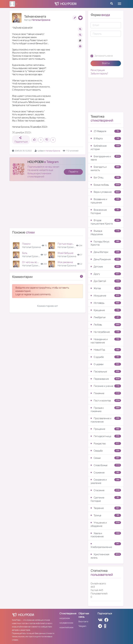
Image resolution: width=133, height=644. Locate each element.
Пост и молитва (106, 401)
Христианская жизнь (106, 556)
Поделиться (21, 140)
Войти (106, 63)
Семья (106, 458)
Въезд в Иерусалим (106, 233)
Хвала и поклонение (106, 535)
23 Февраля (106, 131)
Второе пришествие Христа (106, 222)
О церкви (106, 364)
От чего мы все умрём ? (35, 262)
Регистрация (98, 70)
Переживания (106, 379)
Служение (106, 473)
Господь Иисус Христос (106, 243)
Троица (106, 515)
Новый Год (106, 350)
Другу (106, 274)
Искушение (106, 296)
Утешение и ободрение (106, 524)
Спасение (106, 490)
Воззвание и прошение (106, 201)
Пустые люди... (66, 244)
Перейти (73, 172)
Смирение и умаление (106, 481)
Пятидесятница (106, 436)
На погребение (106, 332)
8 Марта (106, 138)
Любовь (106, 325)
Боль (25, 253)
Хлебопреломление (106, 545)
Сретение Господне (106, 499)
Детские (106, 267)
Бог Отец (106, 177)
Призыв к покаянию (106, 410)
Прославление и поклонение (106, 420)
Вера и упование (106, 192)
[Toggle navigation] (119, 4)
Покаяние (106, 393)
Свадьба (106, 451)
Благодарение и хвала (106, 158)
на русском (65, 618)
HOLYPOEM (35, 162)
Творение (106, 508)
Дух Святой (106, 281)
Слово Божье (106, 465)
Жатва (106, 288)
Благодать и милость (106, 169)
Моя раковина (65, 262)
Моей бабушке (65, 253)
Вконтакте (83, 621)
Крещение (106, 310)
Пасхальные (106, 372)
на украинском (66, 623)
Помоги (26, 244)
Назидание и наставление (106, 341)
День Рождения (106, 259)
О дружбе (106, 357)
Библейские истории (106, 147)
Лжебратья (106, 317)
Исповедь (106, 303)
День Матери (106, 252)
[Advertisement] (47, 206)
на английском (66, 627)
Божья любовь (106, 185)
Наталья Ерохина (41, 20)
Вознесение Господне (106, 211)
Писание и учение (106, 386)
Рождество (106, 444)
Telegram (82, 626)
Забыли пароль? (99, 74)
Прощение (106, 429)
